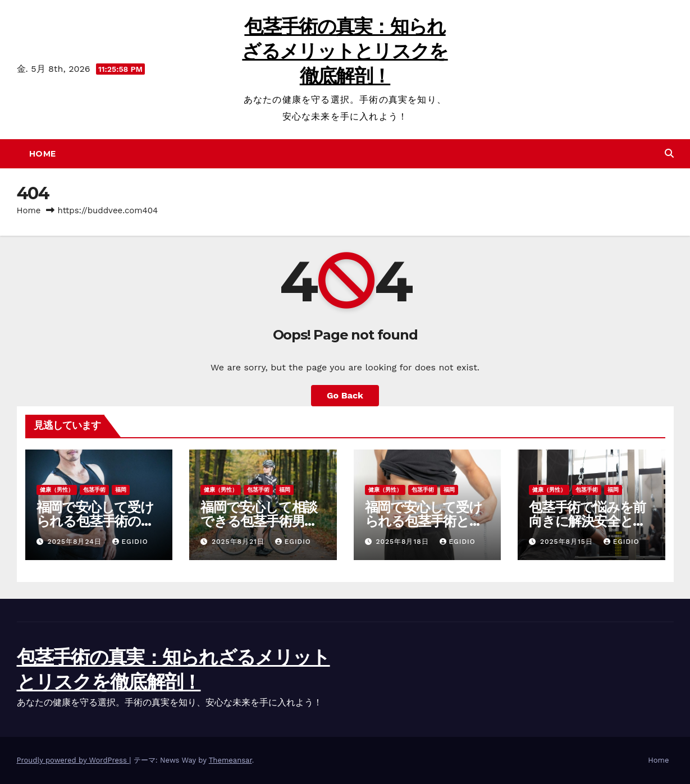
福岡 (121, 490)
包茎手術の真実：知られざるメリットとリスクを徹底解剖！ (345, 51)
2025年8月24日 (76, 542)
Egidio (130, 542)
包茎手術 (94, 490)
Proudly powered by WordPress (73, 760)
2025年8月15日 (568, 542)
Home (43, 154)
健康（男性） (57, 490)
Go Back (345, 395)
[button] (669, 153)
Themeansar (230, 760)
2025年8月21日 (239, 542)
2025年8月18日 (403, 542)
